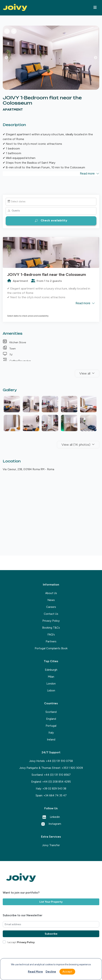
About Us (51, 593)
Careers (51, 607)
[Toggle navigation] (95, 7)
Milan (51, 677)
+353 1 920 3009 (72, 768)
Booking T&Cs (51, 628)
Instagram (51, 824)
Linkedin (51, 817)
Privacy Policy (51, 621)
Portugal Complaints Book (51, 648)
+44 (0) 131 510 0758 (59, 761)
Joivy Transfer (51, 845)
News (51, 600)
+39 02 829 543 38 (54, 789)
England (51, 719)
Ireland (51, 740)
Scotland (51, 712)
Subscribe (51, 934)
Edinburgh (51, 670)
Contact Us (51, 614)
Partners (51, 641)
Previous (9, 59)
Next (98, 59)
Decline (51, 972)
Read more (35, 972)
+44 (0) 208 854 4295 (57, 782)
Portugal (51, 726)
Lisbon (51, 691)
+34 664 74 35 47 (55, 795)
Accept (67, 972)
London (51, 684)
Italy (51, 733)
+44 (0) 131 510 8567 (57, 775)
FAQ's (51, 635)
